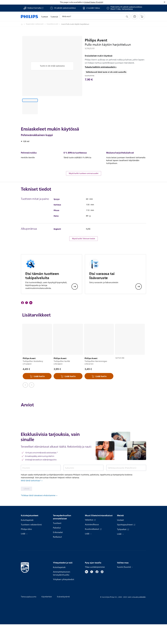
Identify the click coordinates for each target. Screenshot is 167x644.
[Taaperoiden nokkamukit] (36, 24)
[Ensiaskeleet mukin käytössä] (30, 106)
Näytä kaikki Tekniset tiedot (83, 258)
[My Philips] (135, 16)
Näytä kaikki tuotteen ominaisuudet (84, 193)
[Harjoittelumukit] (54, 24)
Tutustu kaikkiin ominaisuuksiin (100, 67)
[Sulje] (165, 2)
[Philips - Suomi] (23, 24)
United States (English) (94, 2)
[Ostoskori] (142, 16)
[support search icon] (127, 17)
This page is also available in (72, 2)
